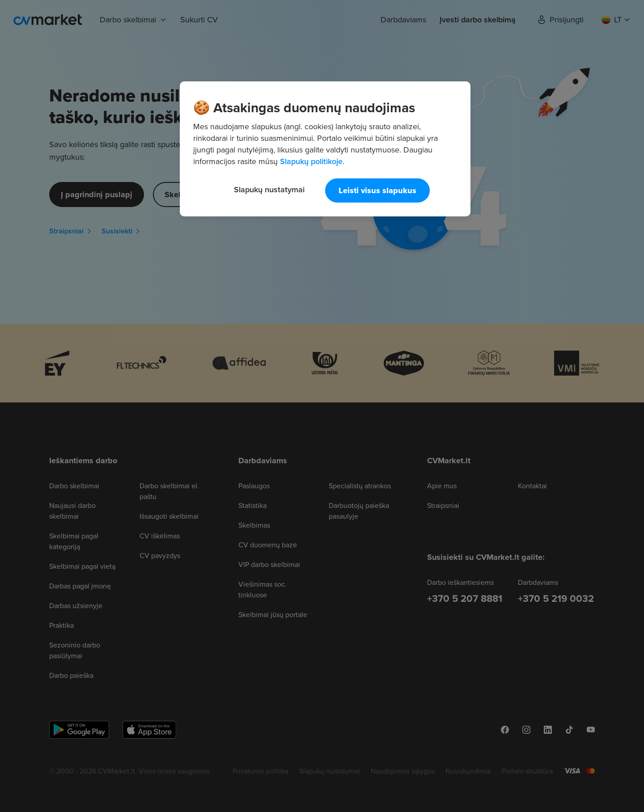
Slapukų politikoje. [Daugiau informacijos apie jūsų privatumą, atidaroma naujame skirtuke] (312, 161)
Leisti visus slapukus (377, 190)
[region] (325, 149)
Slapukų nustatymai (269, 189)
